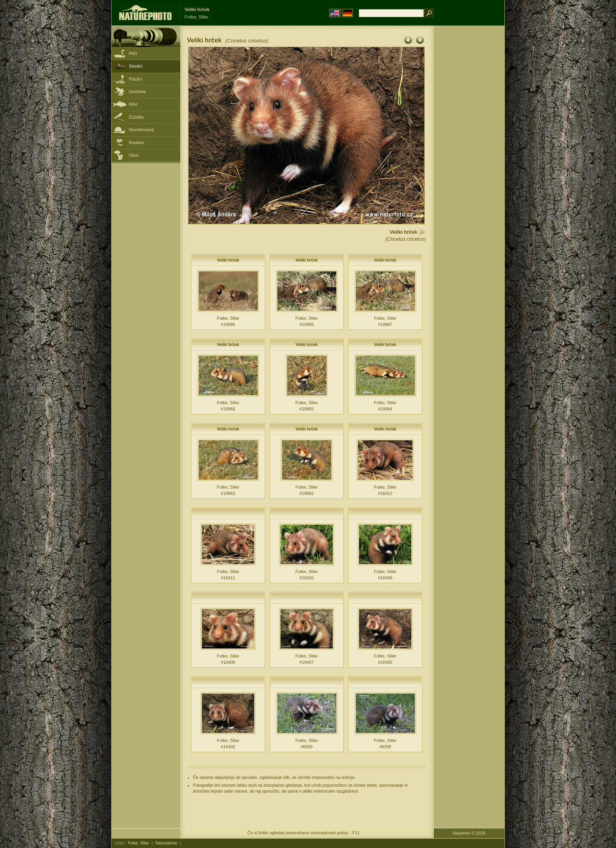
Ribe (133, 104)
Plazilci (136, 79)
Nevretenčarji (141, 130)
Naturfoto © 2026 (469, 833)
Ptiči (133, 53)
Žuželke (136, 117)
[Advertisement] (469, 151)
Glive (134, 155)
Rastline (137, 143)
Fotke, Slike (138, 843)
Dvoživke (137, 92)
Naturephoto (166, 843)
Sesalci (136, 66)
